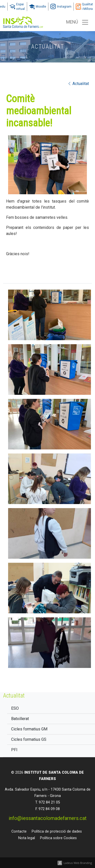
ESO (15, 708)
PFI (14, 750)
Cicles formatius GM (29, 729)
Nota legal (27, 838)
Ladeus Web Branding (78, 863)
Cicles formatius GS (29, 739)
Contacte (19, 831)
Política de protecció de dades (57, 831)
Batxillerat (20, 719)
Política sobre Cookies (58, 838)
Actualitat (78, 84)
